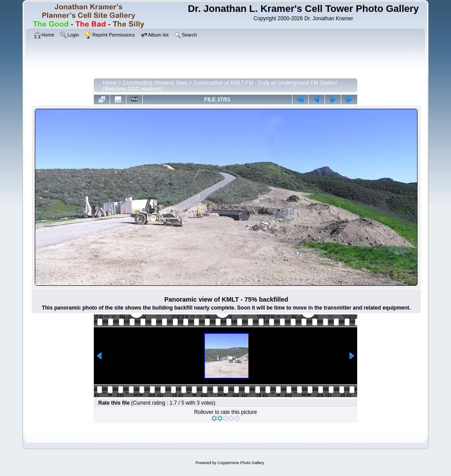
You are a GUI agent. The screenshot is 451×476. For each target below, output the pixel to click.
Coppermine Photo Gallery (241, 463)
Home (110, 83)
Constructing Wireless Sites (155, 83)
